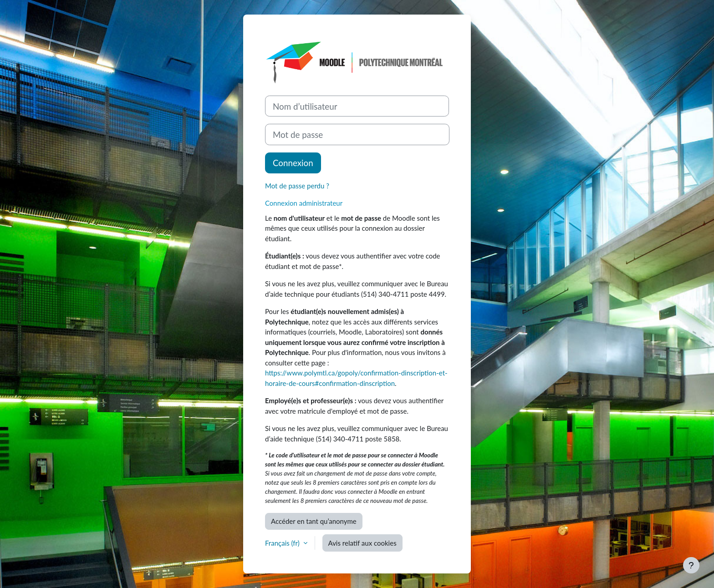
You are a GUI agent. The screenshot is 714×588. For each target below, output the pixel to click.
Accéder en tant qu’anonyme (314, 521)
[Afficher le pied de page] (691, 565)
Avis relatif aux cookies (362, 543)
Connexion (293, 163)
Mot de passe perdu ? (297, 186)
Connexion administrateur (304, 203)
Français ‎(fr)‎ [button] (283, 543)
